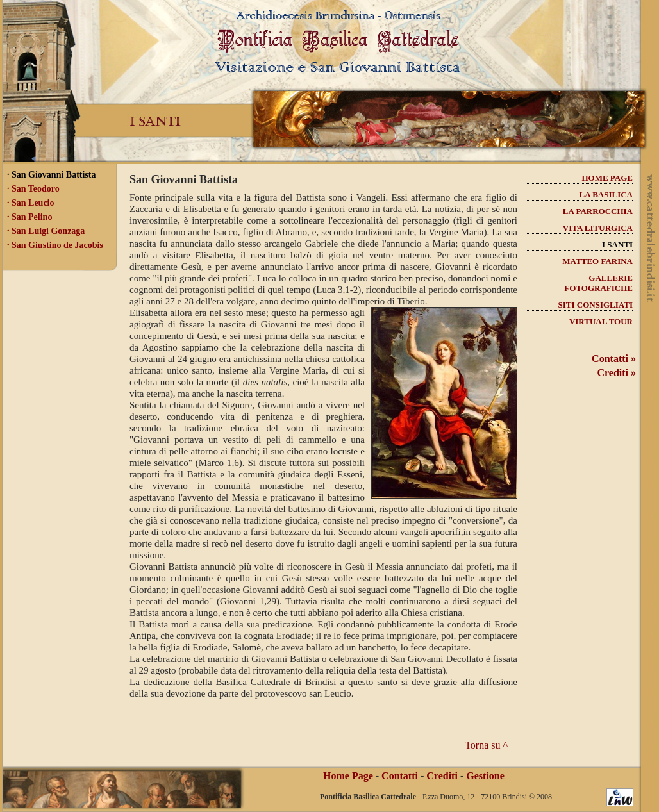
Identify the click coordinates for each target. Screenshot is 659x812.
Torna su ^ (486, 745)
